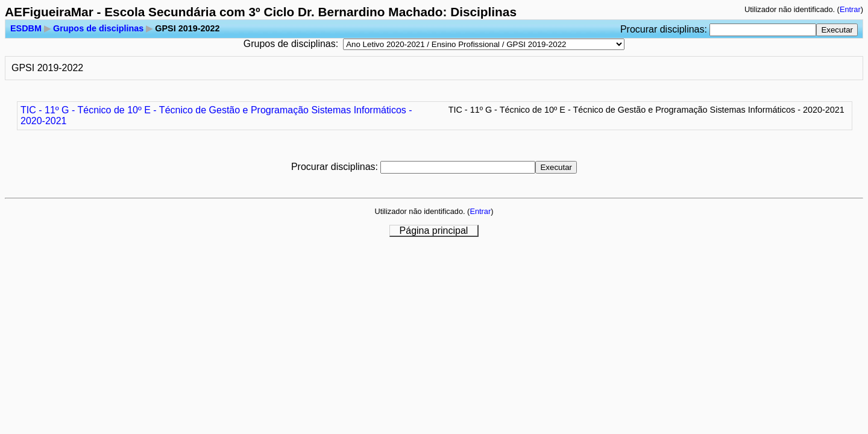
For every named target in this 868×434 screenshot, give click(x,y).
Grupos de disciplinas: (291, 44)
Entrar (850, 9)
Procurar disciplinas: (665, 29)
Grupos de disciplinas (98, 28)
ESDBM (26, 28)
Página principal (434, 231)
